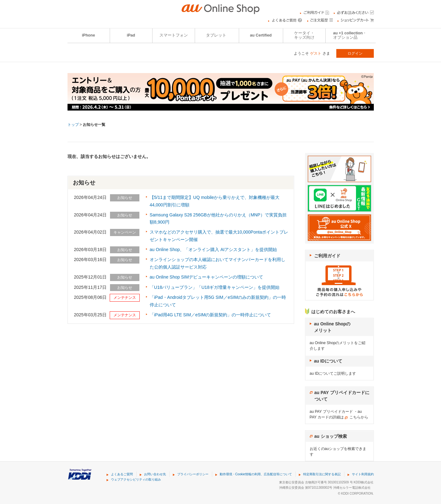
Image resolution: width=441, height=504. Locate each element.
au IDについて (328, 361)
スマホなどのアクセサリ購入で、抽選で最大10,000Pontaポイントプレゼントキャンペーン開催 (219, 236)
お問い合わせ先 (155, 474)
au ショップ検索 (331, 436)
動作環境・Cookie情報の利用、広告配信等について (256, 474)
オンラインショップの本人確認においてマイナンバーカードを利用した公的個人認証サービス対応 (218, 263)
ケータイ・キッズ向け (304, 35)
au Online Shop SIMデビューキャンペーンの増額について (206, 277)
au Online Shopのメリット (332, 327)
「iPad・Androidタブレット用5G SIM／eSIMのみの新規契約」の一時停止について (218, 301)
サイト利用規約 (363, 474)
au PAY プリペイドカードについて (342, 396)
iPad (131, 35)
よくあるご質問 (122, 474)
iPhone (88, 35)
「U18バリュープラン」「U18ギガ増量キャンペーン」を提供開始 (215, 287)
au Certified (261, 35)
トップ (73, 125)
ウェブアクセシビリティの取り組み (136, 479)
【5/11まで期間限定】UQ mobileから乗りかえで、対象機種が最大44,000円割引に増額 (215, 201)
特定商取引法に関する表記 (322, 474)
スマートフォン (174, 35)
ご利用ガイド (327, 256)
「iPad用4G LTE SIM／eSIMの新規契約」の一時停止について (210, 315)
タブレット (216, 35)
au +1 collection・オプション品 (350, 35)
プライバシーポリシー (193, 474)
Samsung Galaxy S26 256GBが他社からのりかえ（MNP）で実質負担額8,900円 (218, 219)
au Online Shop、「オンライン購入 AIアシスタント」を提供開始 (213, 250)
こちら (355, 417)
